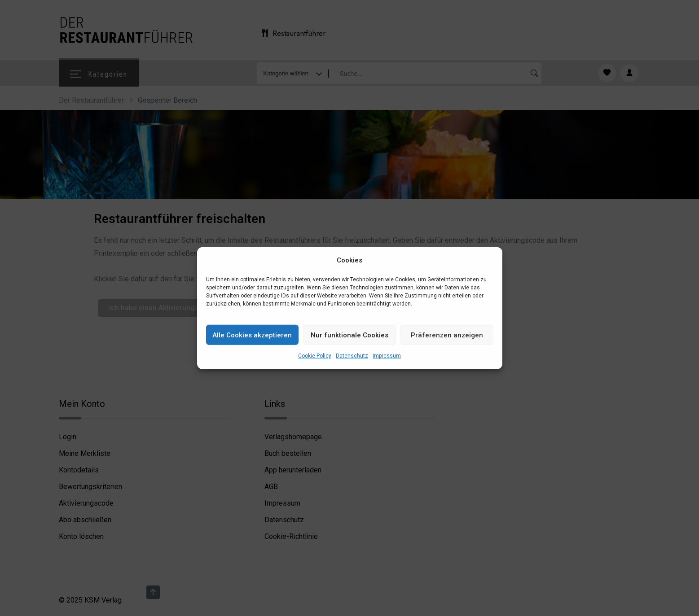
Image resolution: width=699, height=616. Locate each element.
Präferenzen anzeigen (447, 335)
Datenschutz (352, 356)
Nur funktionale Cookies (349, 335)
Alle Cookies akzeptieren (252, 335)
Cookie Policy (315, 356)
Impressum (387, 356)
